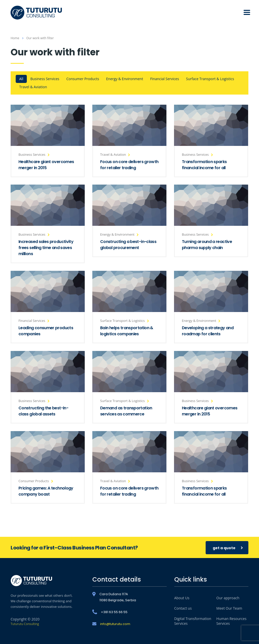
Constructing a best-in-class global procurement (128, 245)
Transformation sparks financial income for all (204, 165)
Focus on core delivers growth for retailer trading (129, 165)
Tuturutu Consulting (25, 624)
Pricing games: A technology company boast (46, 491)
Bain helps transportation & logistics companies (127, 331)
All (21, 79)
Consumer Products (83, 79)
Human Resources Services (231, 621)
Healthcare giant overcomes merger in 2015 (46, 165)
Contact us (183, 608)
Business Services (45, 79)
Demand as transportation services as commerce (126, 411)
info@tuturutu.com (115, 624)
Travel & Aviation (33, 87)
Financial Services (165, 79)
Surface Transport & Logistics (210, 79)
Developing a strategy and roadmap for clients (208, 331)
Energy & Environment (125, 79)
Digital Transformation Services (193, 621)
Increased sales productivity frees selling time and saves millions (46, 248)
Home (15, 38)
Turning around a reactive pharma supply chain (207, 245)
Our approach (228, 598)
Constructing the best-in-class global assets (43, 411)
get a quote (228, 548)
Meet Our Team (229, 608)
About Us (182, 598)
